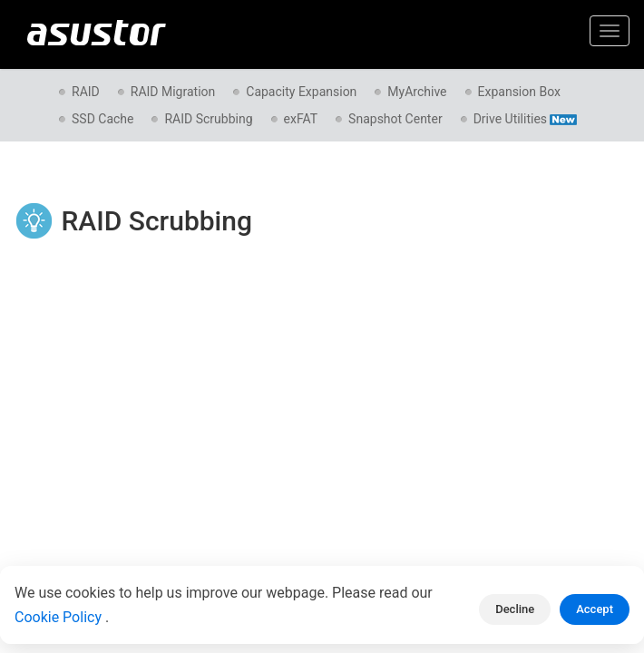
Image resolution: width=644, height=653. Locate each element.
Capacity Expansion (301, 92)
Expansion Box (519, 92)
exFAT (301, 119)
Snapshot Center (395, 119)
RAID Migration (173, 92)
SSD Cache (102, 119)
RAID (86, 92)
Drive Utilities (525, 119)
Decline (515, 609)
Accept (595, 609)
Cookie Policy (60, 617)
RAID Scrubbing (208, 119)
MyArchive (417, 92)
